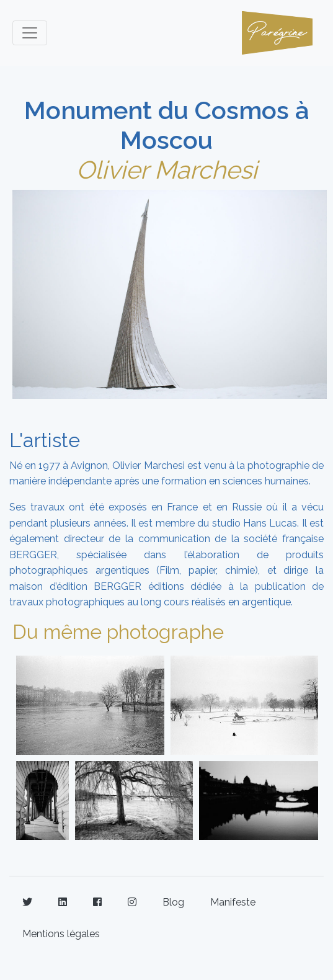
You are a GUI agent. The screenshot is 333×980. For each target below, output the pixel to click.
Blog (173, 902)
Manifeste (233, 902)
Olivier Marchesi (167, 170)
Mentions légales (61, 934)
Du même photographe (118, 632)
